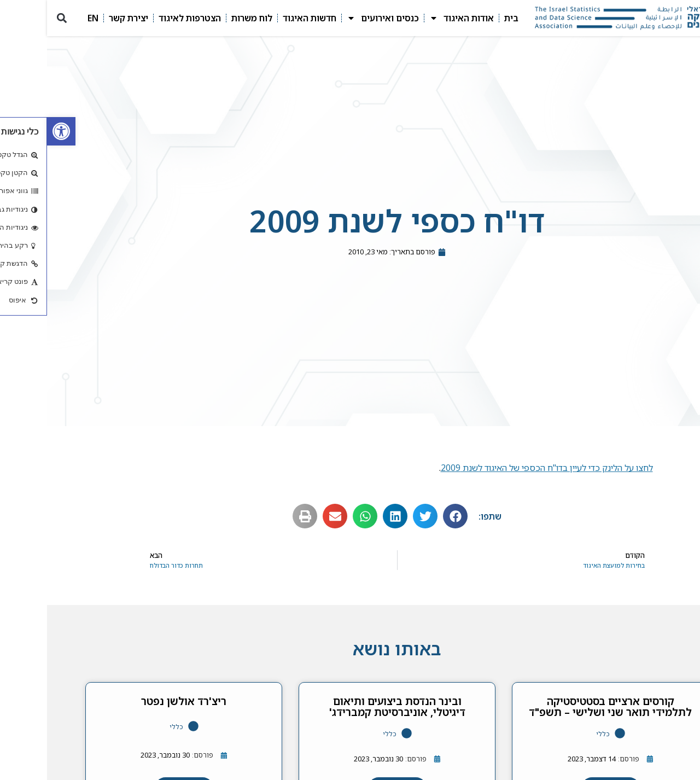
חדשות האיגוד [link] (262, 18)
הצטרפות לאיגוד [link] (143, 18)
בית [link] (464, 18)
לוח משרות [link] (205, 18)
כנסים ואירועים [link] (336, 18)
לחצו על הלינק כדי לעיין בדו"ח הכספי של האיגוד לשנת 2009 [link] (500, 468)
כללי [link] (556, 734)
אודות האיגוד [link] (415, 18)
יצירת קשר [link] (81, 18)
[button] (14, 18)
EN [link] (46, 18)
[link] (14, 131)
